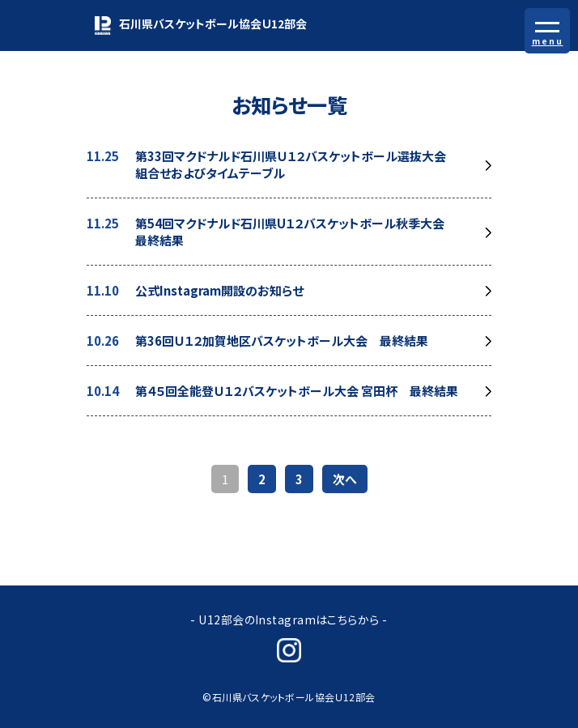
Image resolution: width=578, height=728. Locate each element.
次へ (345, 479)
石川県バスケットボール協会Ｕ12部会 (201, 25)
